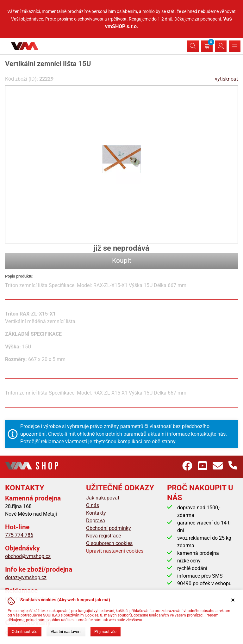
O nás (93, 505)
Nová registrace (103, 536)
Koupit (122, 261)
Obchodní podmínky (109, 528)
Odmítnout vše (25, 632)
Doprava (96, 521)
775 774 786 (19, 535)
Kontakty (96, 513)
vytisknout (226, 79)
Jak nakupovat (103, 498)
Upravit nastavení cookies (115, 551)
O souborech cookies (109, 543)
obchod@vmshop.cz (28, 556)
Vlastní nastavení (66, 632)
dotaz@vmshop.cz (26, 577)
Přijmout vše (105, 632)
